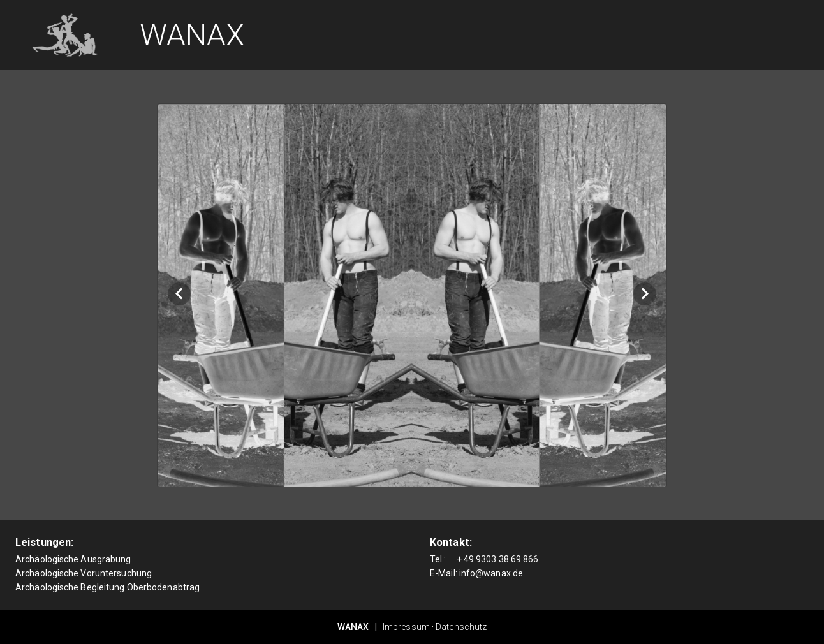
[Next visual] (645, 294)
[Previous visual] (179, 294)
